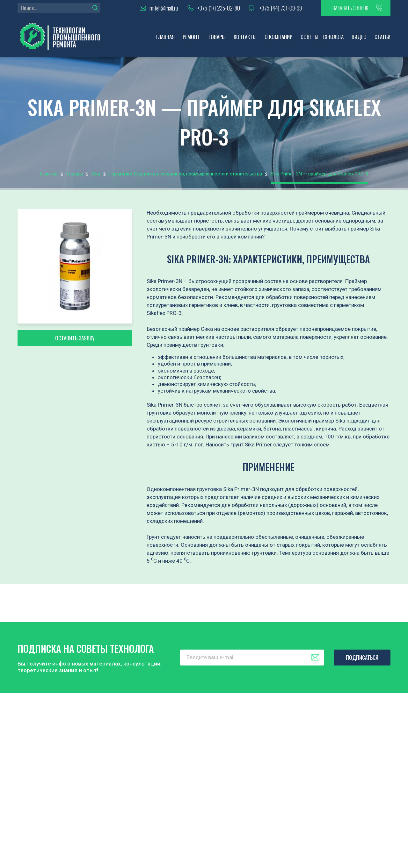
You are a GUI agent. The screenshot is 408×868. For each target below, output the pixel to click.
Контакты (245, 37)
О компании (279, 37)
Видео (359, 37)
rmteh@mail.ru (164, 8)
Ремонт (191, 37)
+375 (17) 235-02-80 (219, 8)
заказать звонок (350, 8)
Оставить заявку (75, 338)
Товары (217, 37)
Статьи (382, 37)
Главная (165, 37)
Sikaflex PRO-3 (164, 313)
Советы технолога (322, 37)
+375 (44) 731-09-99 (280, 8)
